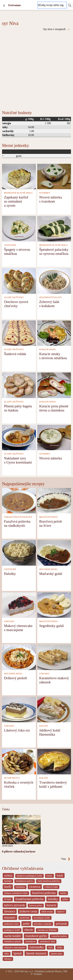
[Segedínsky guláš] (54, 605)
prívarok (61, 924)
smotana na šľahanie (47, 930)
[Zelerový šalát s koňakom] (54, 281)
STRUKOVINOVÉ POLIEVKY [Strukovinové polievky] (18, 517)
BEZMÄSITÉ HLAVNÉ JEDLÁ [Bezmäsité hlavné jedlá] (18, 193)
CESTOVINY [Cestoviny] (10, 245)
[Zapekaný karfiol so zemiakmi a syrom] (19, 176)
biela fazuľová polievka (49, 881)
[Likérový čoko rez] (19, 709)
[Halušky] (19, 553)
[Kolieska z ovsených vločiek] (19, 761)
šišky (7, 954)
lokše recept (47, 912)
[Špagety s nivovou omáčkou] (19, 228)
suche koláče (13, 936)
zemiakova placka (13, 941)
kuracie (51, 905)
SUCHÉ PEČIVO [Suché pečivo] (12, 778)
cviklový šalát (51, 887)
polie (26, 924)
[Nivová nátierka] (54, 437)
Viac (66, 859)
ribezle (29, 930)
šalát (50, 947)
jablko (65, 899)
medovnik (25, 918)
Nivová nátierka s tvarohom (50, 199)
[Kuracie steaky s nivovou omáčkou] (54, 333)
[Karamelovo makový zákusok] (54, 657)
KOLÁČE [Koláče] (44, 726)
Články (6, 809)
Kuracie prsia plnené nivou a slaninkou (54, 408)
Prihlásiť (38, 974)
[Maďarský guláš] (54, 553)
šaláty (60, 947)
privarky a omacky (43, 924)
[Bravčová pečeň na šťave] (54, 500)
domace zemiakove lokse (16, 893)
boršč (8, 887)
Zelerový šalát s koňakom (49, 304)
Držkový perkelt (16, 678)
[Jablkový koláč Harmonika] (54, 709)
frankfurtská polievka (30, 899)
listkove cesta (28, 911)
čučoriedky (37, 947)
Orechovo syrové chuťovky (16, 304)
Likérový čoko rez (17, 730)
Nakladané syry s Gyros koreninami (18, 460)
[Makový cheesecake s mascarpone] (19, 605)
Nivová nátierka (50, 458)
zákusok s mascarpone (15, 947)
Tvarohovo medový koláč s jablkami (53, 784)
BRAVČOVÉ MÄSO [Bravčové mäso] (48, 517)
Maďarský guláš (51, 574)
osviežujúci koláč (42, 918)
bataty (49, 876)
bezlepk (8, 881)
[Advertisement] (36, 69)
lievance (10, 911)
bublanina (20, 887)
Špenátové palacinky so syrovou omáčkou (54, 251)
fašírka (63, 893)
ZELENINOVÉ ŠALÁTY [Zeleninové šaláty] (50, 297)
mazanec (10, 917)
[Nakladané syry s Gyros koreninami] (19, 437)
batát (60, 875)
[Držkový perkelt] (19, 657)
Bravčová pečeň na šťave (50, 523)
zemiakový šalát (47, 941)
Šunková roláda (15, 354)
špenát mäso (57, 954)
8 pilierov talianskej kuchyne (19, 851)
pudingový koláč (12, 930)
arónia (8, 875)
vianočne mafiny (59, 936)
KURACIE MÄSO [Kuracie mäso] (47, 349)
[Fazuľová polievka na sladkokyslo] (19, 500)
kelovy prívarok (15, 905)
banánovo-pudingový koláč (29, 876)
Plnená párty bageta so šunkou (18, 408)
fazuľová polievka (44, 893)
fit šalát (8, 899)
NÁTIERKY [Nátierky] (45, 193)
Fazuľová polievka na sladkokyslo (17, 523)
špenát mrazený (36, 953)
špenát (18, 953)
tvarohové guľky (36, 936)
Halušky (10, 574)
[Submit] (70, 5)
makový (61, 912)
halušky (53, 899)
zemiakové (30, 941)
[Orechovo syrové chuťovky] (19, 281)
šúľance (8, 959)
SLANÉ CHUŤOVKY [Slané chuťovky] (14, 297)
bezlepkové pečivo (25, 881)
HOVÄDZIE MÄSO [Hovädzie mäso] (48, 569)
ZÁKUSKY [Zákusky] (9, 621)
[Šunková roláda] (19, 333)
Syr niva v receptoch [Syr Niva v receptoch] (57, 29)
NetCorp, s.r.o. (27, 971)
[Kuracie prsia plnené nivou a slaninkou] (54, 385)
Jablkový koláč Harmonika (50, 732)
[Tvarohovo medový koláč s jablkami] (54, 761)
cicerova (35, 887)
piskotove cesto (11, 924)
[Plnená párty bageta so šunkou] (19, 385)
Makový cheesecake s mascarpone (18, 628)
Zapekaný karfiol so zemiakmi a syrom (16, 201)
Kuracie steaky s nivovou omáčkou (53, 356)
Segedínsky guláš (51, 626)
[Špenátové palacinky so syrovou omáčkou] (54, 228)
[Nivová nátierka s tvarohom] (54, 176)
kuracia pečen (36, 905)
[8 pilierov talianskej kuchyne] (21, 829)
